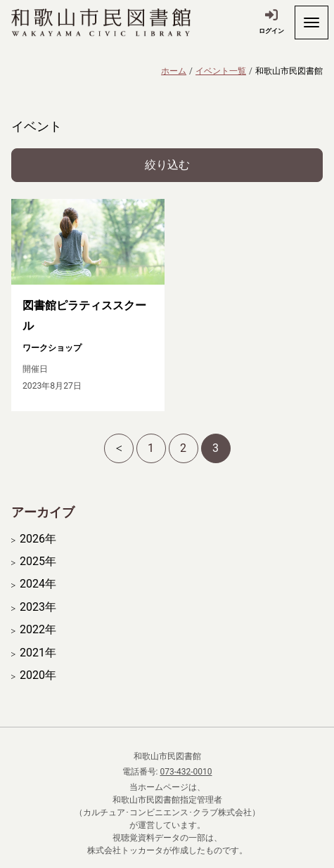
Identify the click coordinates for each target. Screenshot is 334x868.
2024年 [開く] (38, 584)
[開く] (311, 22)
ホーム (174, 71)
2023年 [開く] (38, 607)
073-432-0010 (186, 772)
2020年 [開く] (38, 675)
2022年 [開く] (38, 630)
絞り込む (167, 165)
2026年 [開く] (38, 539)
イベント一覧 (221, 71)
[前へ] (119, 448)
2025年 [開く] (38, 562)
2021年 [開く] (38, 653)
